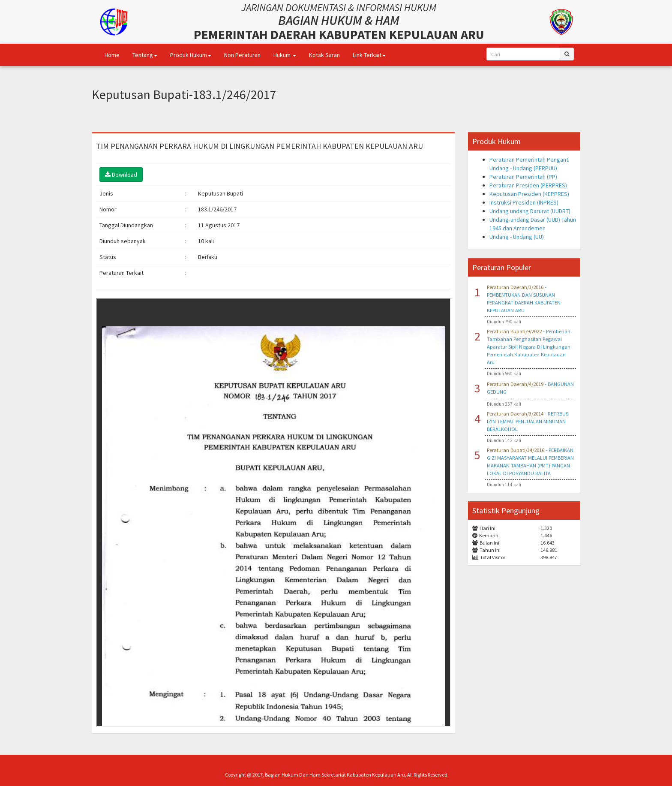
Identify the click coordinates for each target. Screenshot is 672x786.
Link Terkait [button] (369, 55)
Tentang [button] (145, 55)
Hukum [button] (285, 55)
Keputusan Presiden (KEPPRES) (529, 194)
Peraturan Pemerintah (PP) (523, 177)
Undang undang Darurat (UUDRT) (530, 211)
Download (121, 175)
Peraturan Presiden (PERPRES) (528, 185)
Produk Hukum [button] (191, 55)
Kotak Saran (324, 55)
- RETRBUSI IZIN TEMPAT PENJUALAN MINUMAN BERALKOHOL (528, 421)
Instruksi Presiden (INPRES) (524, 202)
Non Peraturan (242, 55)
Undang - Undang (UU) (517, 237)
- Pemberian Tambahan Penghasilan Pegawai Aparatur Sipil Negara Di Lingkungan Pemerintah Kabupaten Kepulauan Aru (529, 347)
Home (112, 55)
